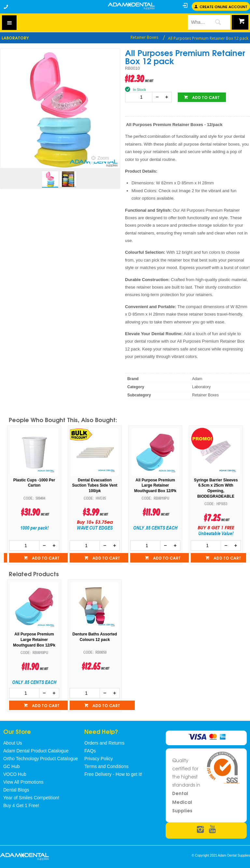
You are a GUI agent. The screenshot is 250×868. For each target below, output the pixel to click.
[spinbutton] (140, 97)
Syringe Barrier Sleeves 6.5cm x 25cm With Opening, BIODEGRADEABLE (216, 488)
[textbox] (197, 22)
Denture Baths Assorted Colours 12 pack (95, 637)
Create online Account (223, 6)
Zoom (103, 158)
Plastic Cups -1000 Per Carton (34, 483)
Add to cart (205, 97)
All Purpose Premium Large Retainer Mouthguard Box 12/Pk (155, 486)
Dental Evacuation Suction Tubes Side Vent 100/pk (95, 486)
